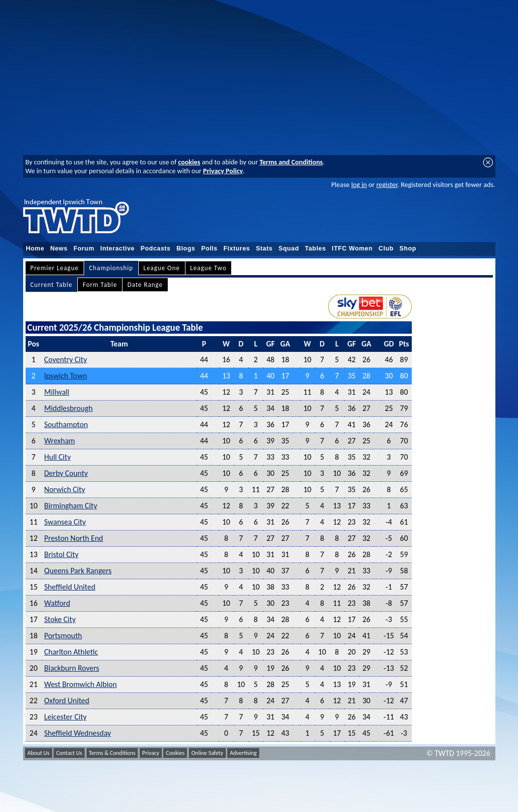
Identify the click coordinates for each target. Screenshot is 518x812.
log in (359, 185)
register (387, 185)
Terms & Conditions (112, 753)
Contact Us (69, 753)
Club (386, 249)
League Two (209, 268)
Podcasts (156, 249)
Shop (408, 249)
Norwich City (65, 489)
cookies (189, 162)
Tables (316, 249)
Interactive (118, 249)
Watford (57, 603)
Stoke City (60, 619)
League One (162, 268)
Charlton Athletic (71, 652)
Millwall (57, 392)
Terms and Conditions (291, 162)
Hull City (58, 457)
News (59, 249)
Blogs (186, 249)
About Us (39, 753)
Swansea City (65, 522)
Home (35, 249)
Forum (84, 249)
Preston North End (74, 538)
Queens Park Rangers (78, 571)
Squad (289, 249)
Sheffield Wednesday (78, 733)
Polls (209, 249)
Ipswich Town (66, 376)
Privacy (151, 753)
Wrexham (60, 441)
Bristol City (61, 554)
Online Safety (207, 753)
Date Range (145, 285)
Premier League (55, 268)
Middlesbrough (69, 408)
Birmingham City (71, 506)
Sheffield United (70, 587)
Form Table (100, 285)
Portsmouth (63, 636)
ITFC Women (352, 249)
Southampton (66, 424)
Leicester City (65, 717)
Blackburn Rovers (72, 668)
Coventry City (66, 359)
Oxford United (67, 701)
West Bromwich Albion (81, 684)
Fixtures (237, 249)
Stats (264, 249)
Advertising (243, 753)
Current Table (52, 285)
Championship (111, 268)
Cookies (175, 753)
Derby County (66, 473)
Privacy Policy (223, 171)
